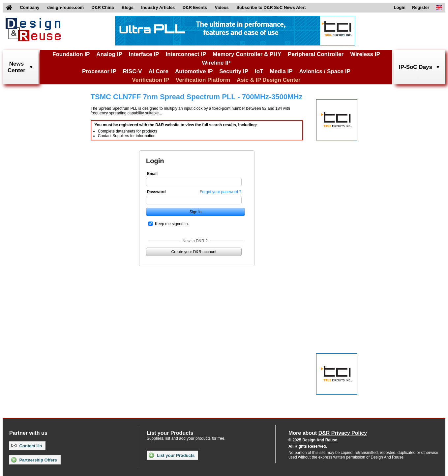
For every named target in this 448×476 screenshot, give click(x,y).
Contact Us (27, 446)
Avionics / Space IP (325, 71)
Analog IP (109, 54)
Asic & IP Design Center (269, 80)
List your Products (172, 455)
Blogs (128, 7)
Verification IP (150, 80)
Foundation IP (71, 54)
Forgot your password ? (221, 192)
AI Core (158, 71)
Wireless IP (365, 54)
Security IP (234, 71)
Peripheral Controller (316, 54)
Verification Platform (203, 80)
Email (152, 174)
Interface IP (144, 54)
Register (421, 7)
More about (328, 433)
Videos (222, 7)
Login (400, 7)
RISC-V (133, 71)
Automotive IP (194, 71)
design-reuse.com (65, 7)
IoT (259, 71)
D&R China (103, 7)
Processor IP (99, 71)
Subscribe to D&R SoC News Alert (271, 7)
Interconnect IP (186, 54)
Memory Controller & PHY (247, 54)
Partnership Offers (34, 460)
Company (30, 7)
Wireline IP (216, 63)
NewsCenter (16, 67)
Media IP (281, 71)
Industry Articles (158, 7)
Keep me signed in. (172, 224)
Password (156, 192)
